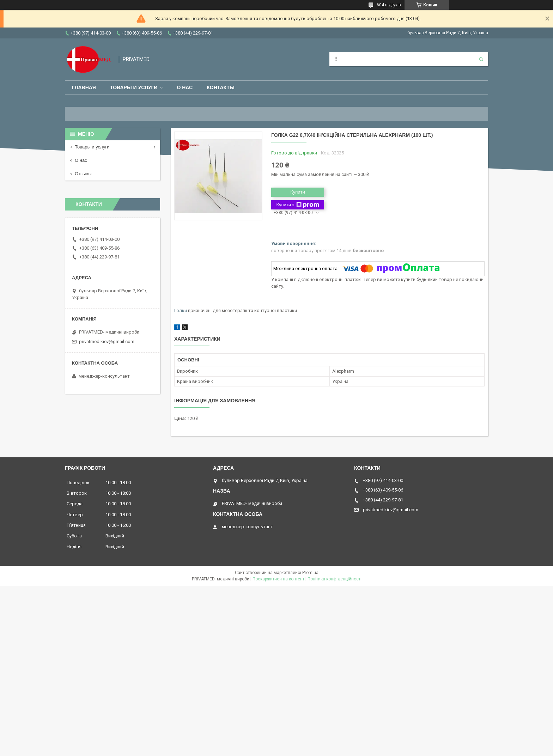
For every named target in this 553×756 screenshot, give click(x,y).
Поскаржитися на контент (278, 579)
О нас (185, 87)
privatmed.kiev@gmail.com (107, 342)
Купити (298, 192)
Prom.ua (310, 573)
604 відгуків (389, 5)
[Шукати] (481, 59)
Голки (181, 310)
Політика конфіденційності (335, 579)
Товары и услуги (134, 87)
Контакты (220, 87)
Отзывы (83, 174)
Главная (84, 87)
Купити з (297, 205)
